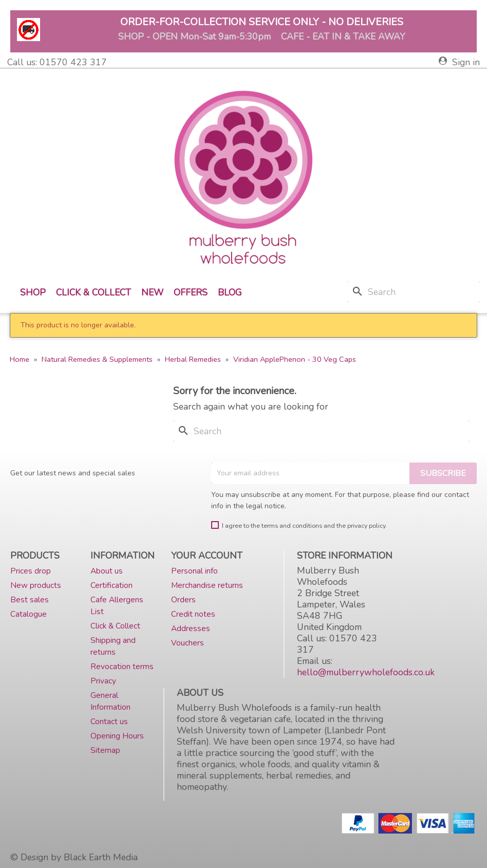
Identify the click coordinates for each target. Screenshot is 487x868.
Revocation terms (122, 666)
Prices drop (31, 571)
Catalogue (29, 614)
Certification (111, 585)
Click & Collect (93, 292)
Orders (183, 599)
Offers (191, 292)
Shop (33, 292)
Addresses (191, 628)
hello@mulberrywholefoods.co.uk (366, 672)
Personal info (194, 571)
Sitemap (105, 750)
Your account (207, 556)
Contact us (109, 721)
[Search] (414, 292)
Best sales (30, 599)
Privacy (103, 681)
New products (36, 585)
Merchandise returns (207, 585)
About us (107, 571)
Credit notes (193, 614)
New (152, 292)
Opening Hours (117, 736)
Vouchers (188, 643)
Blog (230, 292)
